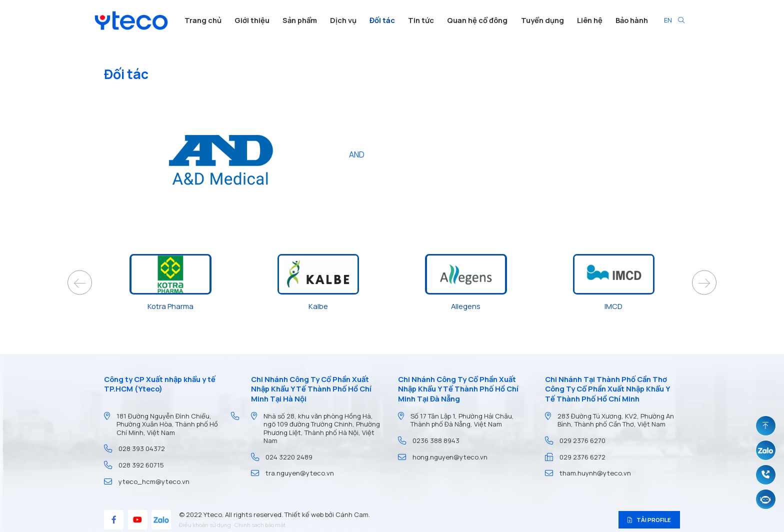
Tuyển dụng (542, 20)
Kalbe (318, 306)
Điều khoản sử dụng (205, 524)
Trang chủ (203, 20)
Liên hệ (590, 20)
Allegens (466, 306)
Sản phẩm (300, 20)
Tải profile (649, 520)
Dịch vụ (343, 20)
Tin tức (421, 20)
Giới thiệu (252, 20)
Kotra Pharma (170, 306)
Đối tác (382, 20)
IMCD (613, 306)
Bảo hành (632, 20)
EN (668, 20)
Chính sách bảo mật (260, 524)
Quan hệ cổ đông (477, 20)
